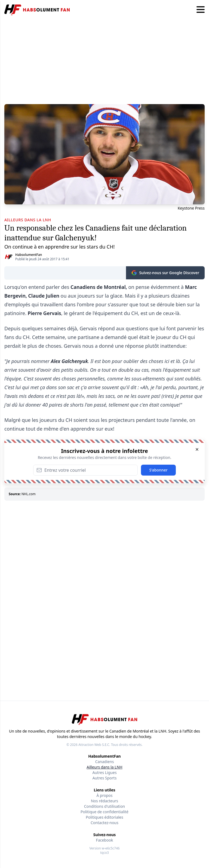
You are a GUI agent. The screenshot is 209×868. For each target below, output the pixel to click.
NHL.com (29, 494)
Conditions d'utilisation (105, 806)
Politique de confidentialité (104, 812)
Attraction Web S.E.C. (94, 745)
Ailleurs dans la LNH (104, 767)
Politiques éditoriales (104, 817)
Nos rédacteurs (104, 801)
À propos (105, 795)
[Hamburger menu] (201, 10)
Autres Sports (105, 778)
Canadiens (105, 762)
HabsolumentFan (29, 255)
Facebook (105, 840)
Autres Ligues (104, 772)
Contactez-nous (104, 823)
